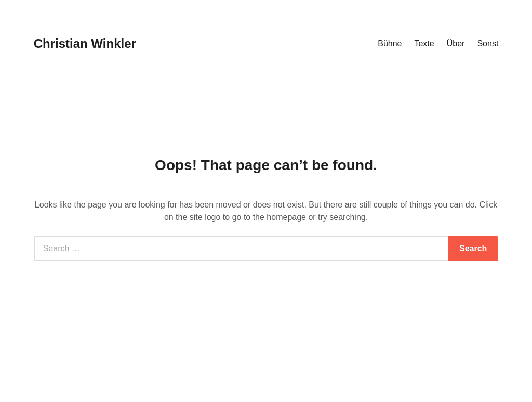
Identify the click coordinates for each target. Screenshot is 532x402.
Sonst (488, 43)
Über (456, 43)
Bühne (390, 43)
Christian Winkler (85, 43)
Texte (424, 43)
